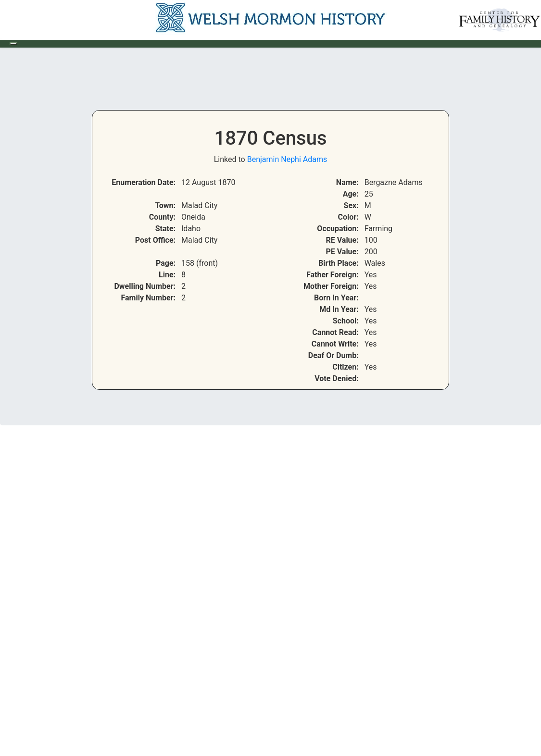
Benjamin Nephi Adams (287, 159)
